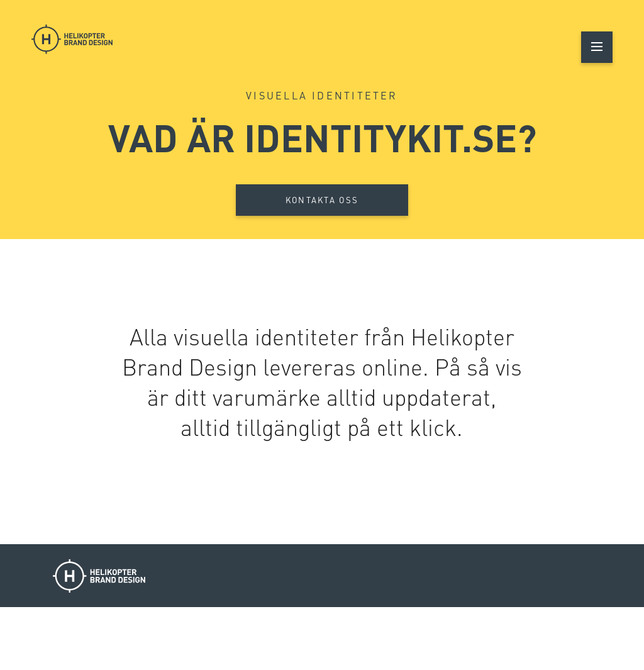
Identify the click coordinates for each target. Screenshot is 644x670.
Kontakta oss (322, 200)
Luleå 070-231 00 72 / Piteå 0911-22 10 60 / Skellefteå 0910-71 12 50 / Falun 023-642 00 (381, 639)
